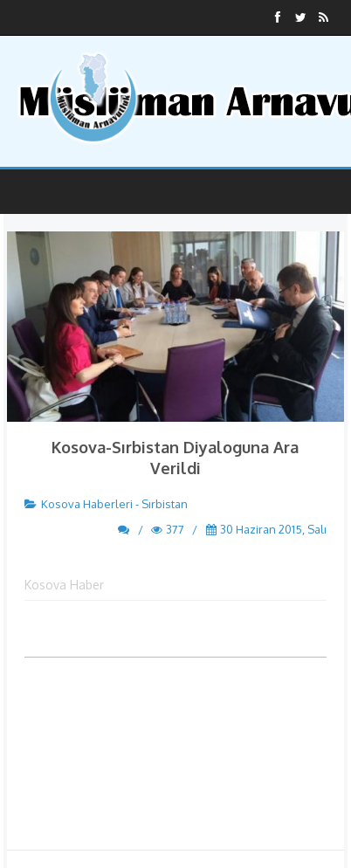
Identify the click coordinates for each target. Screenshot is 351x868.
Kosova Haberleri (87, 504)
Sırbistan (165, 504)
